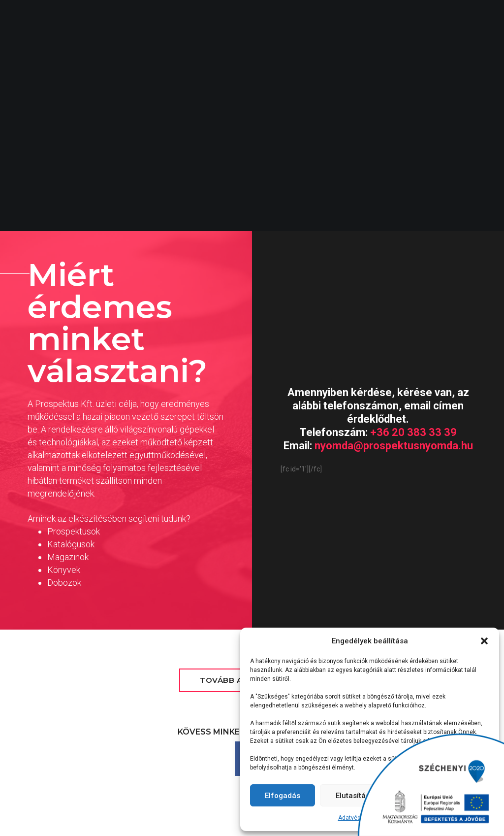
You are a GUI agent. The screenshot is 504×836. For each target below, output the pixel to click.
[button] (484, 641)
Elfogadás (283, 796)
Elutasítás (353, 796)
